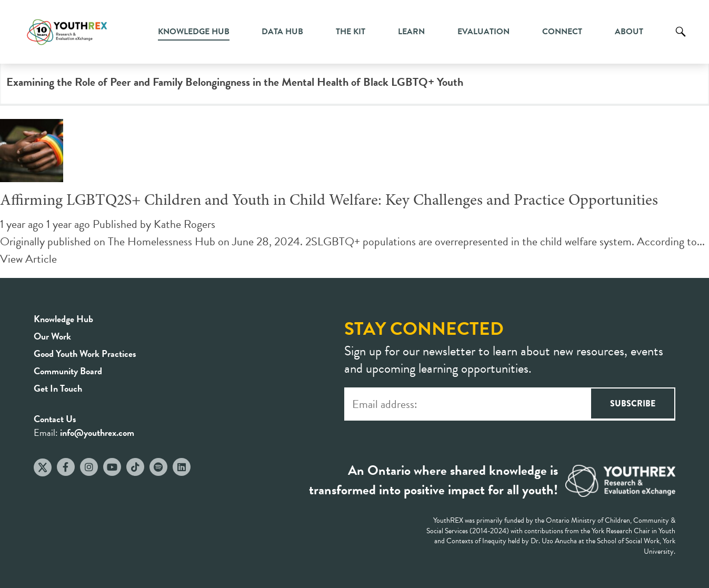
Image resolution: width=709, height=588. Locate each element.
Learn (411, 32)
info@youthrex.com (97, 432)
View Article (28, 259)
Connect (562, 32)
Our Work (52, 336)
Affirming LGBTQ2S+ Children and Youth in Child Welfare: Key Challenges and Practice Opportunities (329, 201)
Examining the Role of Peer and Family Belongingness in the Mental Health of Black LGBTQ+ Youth (235, 82)
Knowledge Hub (194, 32)
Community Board (68, 371)
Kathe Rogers (184, 224)
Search (681, 39)
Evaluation (483, 32)
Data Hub (282, 32)
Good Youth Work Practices (85, 353)
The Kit (351, 32)
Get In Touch (58, 388)
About (629, 32)
